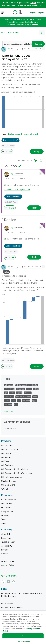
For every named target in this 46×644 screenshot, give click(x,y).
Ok (23, 636)
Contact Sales (8, 565)
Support (5, 523)
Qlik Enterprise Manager (12, 477)
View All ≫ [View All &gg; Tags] (8, 411)
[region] (23, 627)
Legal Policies (7, 604)
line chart (26, 401)
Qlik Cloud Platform (10, 449)
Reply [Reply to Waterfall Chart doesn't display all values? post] (37, 151)
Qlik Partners (7, 504)
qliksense (20, 389)
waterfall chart (31, 134)
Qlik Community (9, 576)
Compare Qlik (7, 511)
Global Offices (8, 561)
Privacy (5, 550)
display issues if (15, 134)
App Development (11, 32)
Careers (5, 554)
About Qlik (6, 534)
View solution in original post (17, 189)
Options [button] (42, 32)
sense (29, 389)
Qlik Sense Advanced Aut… (26, 385)
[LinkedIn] (8, 581)
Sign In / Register (37, 12)
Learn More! (33, 25)
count (7, 401)
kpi (19, 401)
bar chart (8, 405)
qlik (6, 393)
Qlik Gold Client (8, 485)
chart (35, 397)
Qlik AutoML (7, 457)
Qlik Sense (6, 453)
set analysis (9, 389)
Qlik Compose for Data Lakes (14, 469)
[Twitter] (3, 581)
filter (13, 401)
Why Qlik (5, 489)
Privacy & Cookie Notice (12, 608)
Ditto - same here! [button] (10, 140)
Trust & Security (8, 542)
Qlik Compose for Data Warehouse (17, 473)
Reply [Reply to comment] (34, 208)
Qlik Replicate (7, 465)
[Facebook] (14, 581)
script (12, 393)
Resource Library (9, 500)
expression (9, 397)
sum (16, 405)
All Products (7, 446)
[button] (43, 48)
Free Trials (6, 507)
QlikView (5, 461)
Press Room (7, 538)
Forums (13, 428)
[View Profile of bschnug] (15, 49)
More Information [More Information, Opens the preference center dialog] (23, 641)
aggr (34, 401)
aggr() (19, 393)
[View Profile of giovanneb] (18, 174)
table (36, 389)
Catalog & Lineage (9, 481)
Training (5, 519)
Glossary (5, 515)
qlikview (28, 393)
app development (23, 397)
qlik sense (9, 385)
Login (33, 3)
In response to (14, 276)
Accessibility (7, 546)
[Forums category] (5, 428)
